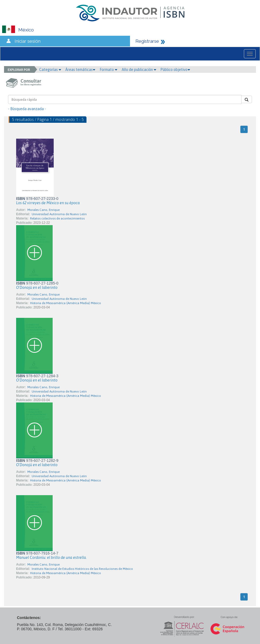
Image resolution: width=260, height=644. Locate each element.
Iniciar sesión (28, 41)
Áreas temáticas (80, 70)
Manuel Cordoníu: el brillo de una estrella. (51, 557)
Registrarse (147, 41)
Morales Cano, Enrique (44, 210)
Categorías (50, 70)
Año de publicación (139, 70)
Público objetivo (175, 70)
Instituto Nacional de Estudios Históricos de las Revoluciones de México (82, 569)
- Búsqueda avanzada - (27, 109)
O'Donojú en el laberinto (37, 287)
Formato (109, 70)
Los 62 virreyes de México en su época (48, 203)
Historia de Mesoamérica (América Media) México (66, 303)
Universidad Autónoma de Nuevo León (59, 214)
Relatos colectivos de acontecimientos (57, 218)
